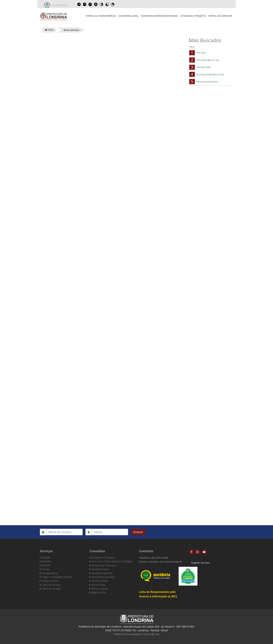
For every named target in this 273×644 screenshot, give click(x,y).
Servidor (46, 565)
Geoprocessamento (102, 573)
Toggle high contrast (102, 4)
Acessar (138, 532)
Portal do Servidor (220, 16)
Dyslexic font (96, 4)
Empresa (46, 561)
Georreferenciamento (103, 577)
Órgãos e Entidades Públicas (57, 577)
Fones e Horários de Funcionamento (161, 562)
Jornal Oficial (98, 585)
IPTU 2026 (201, 53)
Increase (79, 4)
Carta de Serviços (51, 585)
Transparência (49, 573)
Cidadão (46, 557)
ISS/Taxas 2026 (203, 67)
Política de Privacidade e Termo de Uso (137, 634)
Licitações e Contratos (103, 557)
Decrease (85, 4)
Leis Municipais (100, 581)
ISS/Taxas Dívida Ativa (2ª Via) (210, 75)
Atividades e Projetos (193, 16)
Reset (90, 4)
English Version (201, 563)
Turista (45, 569)
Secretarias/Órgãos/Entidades (159, 16)
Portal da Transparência (101, 16)
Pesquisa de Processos (104, 565)
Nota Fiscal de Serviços (207, 82)
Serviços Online (50, 581)
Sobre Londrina (100, 589)
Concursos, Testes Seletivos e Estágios (112, 561)
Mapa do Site (98, 592)
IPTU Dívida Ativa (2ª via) (208, 60)
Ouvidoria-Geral (129, 16)
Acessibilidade (59, 5)
